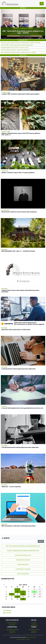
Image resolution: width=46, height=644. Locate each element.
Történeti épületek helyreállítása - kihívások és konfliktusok (15, 50)
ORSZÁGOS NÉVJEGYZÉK (23, 560)
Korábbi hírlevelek (34, 626)
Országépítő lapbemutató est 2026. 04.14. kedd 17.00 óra (15, 48)
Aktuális (4, 406)
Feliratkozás (34, 623)
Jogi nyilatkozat (12, 624)
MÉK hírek (4, 249)
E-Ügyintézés (34, 632)
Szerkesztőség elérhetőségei (12, 630)
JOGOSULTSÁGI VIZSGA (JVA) (23, 555)
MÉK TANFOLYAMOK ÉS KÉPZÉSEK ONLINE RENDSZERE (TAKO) (23, 546)
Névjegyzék (34, 631)
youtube (7, 613)
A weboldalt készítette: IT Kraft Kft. (23, 639)
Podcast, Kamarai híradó (23, 28)
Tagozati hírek (6, 92)
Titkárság (12, 626)
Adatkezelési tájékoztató (12, 623)
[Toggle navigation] (42, 4)
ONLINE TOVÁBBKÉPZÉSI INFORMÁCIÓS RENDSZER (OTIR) (23, 551)
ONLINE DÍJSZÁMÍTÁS (23, 574)
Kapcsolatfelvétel (31, 637)
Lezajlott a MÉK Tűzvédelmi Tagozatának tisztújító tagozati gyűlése (17, 45)
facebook (7, 610)
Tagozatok (5, 171)
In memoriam (5, 210)
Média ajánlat (12, 631)
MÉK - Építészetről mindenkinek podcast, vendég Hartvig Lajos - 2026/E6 (18, 52)
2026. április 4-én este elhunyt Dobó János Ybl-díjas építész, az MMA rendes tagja (20, 43)
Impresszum (12, 632)
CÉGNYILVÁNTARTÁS (23, 565)
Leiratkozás (34, 624)
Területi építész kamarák (34, 630)
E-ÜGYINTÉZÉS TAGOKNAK (23, 569)
